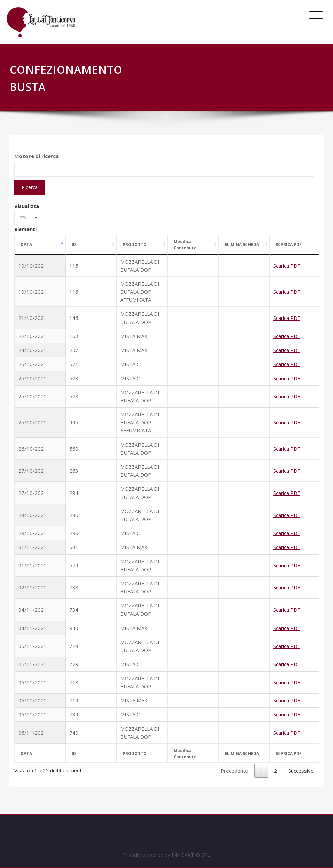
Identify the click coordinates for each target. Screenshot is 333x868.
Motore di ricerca (37, 156)
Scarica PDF (287, 266)
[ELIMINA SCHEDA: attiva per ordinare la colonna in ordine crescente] (244, 245)
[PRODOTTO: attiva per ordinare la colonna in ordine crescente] (142, 245)
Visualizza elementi (27, 217)
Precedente (234, 771)
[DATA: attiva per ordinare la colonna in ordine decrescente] (40, 245)
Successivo (301, 771)
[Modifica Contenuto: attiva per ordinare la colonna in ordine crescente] (193, 245)
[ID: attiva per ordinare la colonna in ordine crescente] (91, 245)
